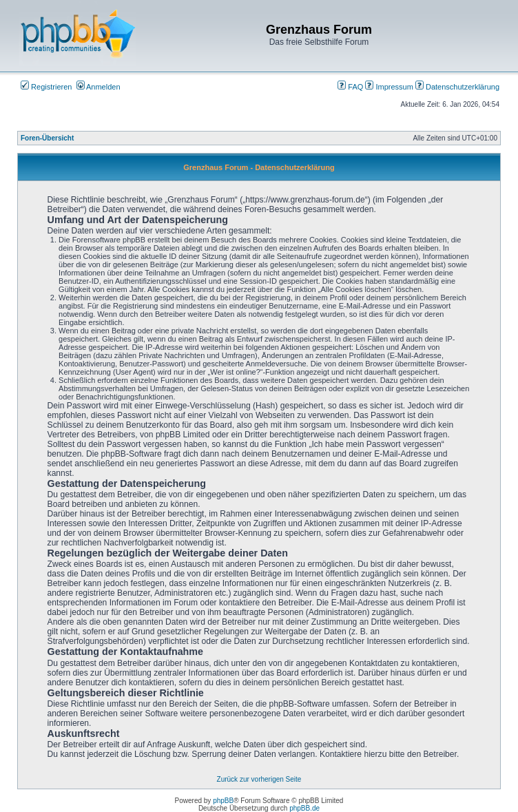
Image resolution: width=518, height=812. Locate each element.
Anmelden (99, 87)
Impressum (389, 87)
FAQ (350, 87)
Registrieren (46, 87)
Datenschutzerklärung (457, 87)
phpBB (223, 801)
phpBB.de (304, 808)
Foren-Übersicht (47, 138)
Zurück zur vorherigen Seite (259, 779)
